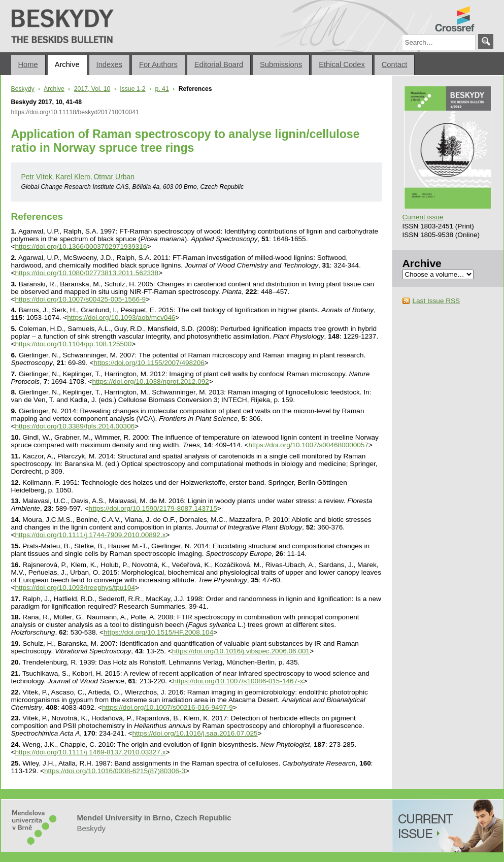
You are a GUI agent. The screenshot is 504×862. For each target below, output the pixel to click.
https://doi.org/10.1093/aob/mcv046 (121, 318)
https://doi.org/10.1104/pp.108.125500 (73, 344)
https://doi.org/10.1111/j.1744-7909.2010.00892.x (90, 535)
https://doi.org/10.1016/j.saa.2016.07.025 (195, 733)
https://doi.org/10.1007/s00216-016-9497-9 (167, 707)
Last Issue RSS (436, 301)
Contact (395, 64)
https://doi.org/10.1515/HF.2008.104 (158, 632)
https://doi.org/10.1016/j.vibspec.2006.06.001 (241, 651)
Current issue (423, 217)
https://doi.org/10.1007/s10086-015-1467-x (238, 681)
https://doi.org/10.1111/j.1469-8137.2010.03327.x (90, 752)
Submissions (281, 64)
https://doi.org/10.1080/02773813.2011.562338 (87, 273)
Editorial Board (219, 64)
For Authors (158, 64)
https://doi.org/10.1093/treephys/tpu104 (75, 588)
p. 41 (162, 89)
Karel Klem (73, 177)
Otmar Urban (114, 177)
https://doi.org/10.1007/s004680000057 (308, 445)
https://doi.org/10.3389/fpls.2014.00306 (75, 426)
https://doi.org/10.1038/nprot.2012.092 (150, 382)
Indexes (109, 64)
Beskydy (15, 4)
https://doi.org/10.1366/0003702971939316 (81, 246)
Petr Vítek (37, 177)
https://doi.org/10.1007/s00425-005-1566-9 (80, 299)
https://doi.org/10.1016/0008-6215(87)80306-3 (115, 771)
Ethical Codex (342, 64)
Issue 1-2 (132, 89)
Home (28, 64)
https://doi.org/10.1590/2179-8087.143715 (153, 508)
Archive (67, 64)
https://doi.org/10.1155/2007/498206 (149, 363)
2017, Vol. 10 (92, 89)
